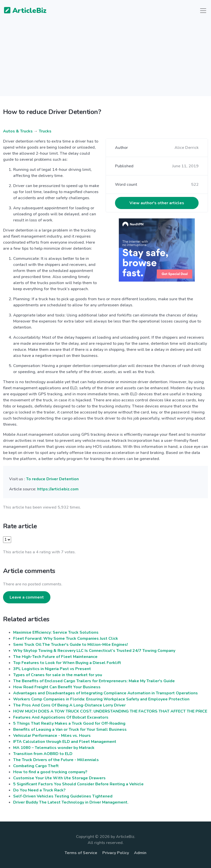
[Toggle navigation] (203, 11)
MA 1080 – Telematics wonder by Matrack (54, 748)
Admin (140, 853)
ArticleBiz (22, 11)
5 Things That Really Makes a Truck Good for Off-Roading (69, 723)
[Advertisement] (106, 61)
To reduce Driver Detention (52, 479)
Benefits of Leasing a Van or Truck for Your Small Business (70, 729)
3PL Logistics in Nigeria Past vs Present (52, 669)
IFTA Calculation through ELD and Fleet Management (65, 742)
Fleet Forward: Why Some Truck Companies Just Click (66, 638)
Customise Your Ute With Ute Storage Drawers (59, 778)
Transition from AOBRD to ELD (43, 754)
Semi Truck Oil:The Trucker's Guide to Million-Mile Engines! (71, 645)
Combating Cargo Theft (36, 766)
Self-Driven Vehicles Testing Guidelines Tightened (63, 796)
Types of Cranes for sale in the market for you (58, 675)
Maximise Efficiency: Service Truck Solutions (56, 632)
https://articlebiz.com (58, 489)
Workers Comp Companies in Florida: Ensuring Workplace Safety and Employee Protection (101, 699)
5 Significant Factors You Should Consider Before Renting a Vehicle (78, 784)
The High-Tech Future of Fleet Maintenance (55, 657)
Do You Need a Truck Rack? (39, 790)
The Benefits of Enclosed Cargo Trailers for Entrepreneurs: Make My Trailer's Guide (94, 681)
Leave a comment (27, 597)
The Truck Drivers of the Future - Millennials (56, 760)
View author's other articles (157, 203)
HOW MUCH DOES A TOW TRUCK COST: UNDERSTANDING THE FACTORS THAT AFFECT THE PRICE (110, 711)
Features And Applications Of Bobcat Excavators (61, 717)
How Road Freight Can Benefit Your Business (57, 687)
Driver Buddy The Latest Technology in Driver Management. (71, 802)
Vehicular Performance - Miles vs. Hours (52, 736)
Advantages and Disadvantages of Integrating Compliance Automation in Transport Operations (106, 693)
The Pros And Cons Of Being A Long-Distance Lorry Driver (69, 705)
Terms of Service (81, 853)
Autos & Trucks (18, 131)
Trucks (45, 131)
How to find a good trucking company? (50, 772)
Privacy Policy (116, 853)
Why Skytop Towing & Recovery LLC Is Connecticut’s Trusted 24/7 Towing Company (94, 651)
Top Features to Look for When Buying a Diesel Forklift (67, 663)
